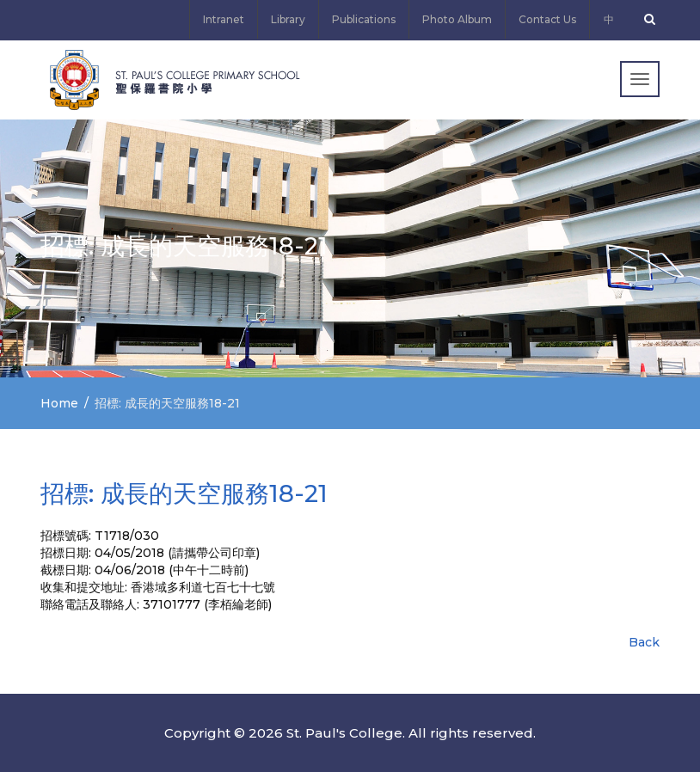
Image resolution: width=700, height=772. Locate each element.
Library (288, 19)
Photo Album (457, 19)
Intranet (224, 19)
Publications (364, 19)
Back (644, 642)
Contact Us (547, 19)
